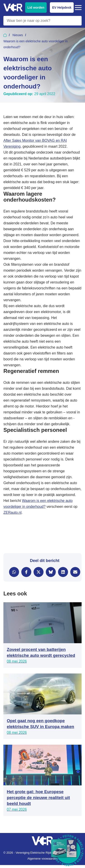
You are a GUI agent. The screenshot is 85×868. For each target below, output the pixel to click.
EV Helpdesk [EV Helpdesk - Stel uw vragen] (62, 8)
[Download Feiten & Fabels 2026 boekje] (68, 851)
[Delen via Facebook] (26, 572)
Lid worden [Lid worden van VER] (36, 8)
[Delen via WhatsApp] (14, 572)
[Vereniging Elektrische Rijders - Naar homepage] (13, 8)
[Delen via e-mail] (75, 572)
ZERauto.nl (12, 512)
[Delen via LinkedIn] (63, 572)
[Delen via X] (39, 572)
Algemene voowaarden (42, 859)
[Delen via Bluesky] (51, 572)
